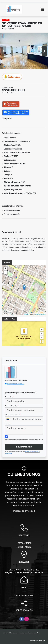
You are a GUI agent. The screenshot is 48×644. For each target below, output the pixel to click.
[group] (24, 51)
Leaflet (26, 314)
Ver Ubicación (23, 336)
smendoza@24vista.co (16, 384)
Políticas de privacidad (24, 511)
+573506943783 (24, 543)
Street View (12, 77)
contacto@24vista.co (24, 595)
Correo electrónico (12, 406)
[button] (5, 67)
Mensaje (8, 424)
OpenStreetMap (40, 314)
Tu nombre (9, 397)
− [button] (6, 272)
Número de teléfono (13, 415)
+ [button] (6, 269)
